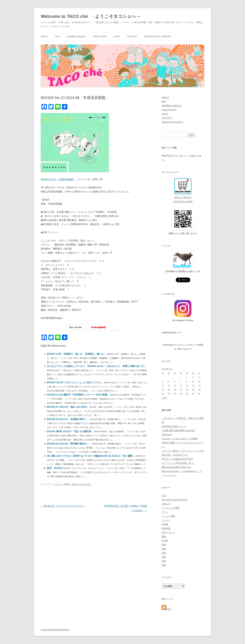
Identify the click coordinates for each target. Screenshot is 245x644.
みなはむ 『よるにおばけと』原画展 (180, 439)
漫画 (164, 545)
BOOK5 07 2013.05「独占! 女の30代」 (68, 407)
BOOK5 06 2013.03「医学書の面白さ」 (69, 444)
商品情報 (166, 528)
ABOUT (44, 37)
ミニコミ (58, 484)
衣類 (164, 553)
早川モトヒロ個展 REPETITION (177, 459)
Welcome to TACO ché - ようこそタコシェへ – (90, 16)
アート (165, 512)
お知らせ (166, 504)
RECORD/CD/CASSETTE (174, 500)
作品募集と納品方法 (76, 37)
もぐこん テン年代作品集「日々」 (179, 463)
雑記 (164, 557)
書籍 (164, 536)
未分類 (165, 541)
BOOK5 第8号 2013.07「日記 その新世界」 (71, 431)
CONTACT (132, 37)
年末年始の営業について (174, 426)
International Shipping (158, 37)
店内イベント (168, 532)
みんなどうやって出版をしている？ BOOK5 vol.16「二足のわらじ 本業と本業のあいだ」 (97, 366)
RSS (166, 609)
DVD (164, 496)
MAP (58, 37)
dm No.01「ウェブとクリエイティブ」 (63, 506)
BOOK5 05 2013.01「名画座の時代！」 (69, 419)
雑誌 (164, 561)
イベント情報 (168, 516)
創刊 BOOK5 (55, 468)
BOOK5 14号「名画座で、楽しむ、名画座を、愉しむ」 (77, 354)
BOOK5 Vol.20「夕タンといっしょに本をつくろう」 (76, 382)
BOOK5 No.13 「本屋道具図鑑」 (58, 179)
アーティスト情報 (170, 508)
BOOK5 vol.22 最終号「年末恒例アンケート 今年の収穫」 (79, 395)
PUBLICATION (100, 37)
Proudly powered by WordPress (55, 630)
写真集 (165, 524)
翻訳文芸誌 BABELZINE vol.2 (176, 467)
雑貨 (164, 565)
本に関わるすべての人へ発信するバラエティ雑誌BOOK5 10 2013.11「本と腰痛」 (91, 456)
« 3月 (164, 398)
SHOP (117, 37)
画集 (164, 549)
